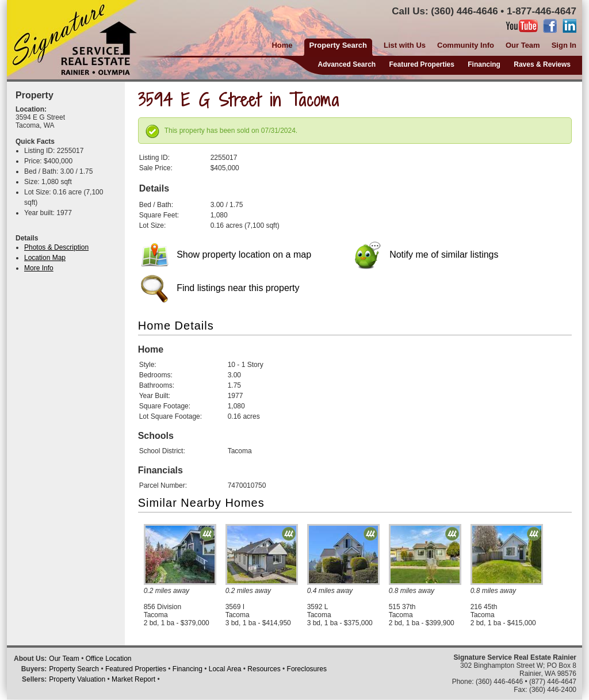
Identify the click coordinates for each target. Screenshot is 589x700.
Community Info (466, 45)
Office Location (109, 659)
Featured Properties (422, 64)
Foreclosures (307, 669)
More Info (39, 268)
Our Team (523, 45)
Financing (484, 64)
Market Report (133, 679)
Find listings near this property (220, 288)
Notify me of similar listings (426, 255)
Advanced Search (347, 64)
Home (282, 45)
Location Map (45, 258)
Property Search (74, 669)
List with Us (405, 45)
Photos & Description (56, 247)
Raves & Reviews (542, 64)
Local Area (225, 669)
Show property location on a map (226, 255)
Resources (264, 669)
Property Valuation (77, 679)
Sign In (564, 45)
